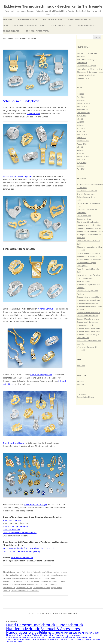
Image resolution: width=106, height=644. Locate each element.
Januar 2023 (81, 138)
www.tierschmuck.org (13, 520)
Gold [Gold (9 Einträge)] (57, 635)
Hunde (46, 578)
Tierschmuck (34, 591)
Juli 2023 (80, 119)
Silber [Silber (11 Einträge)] (96, 633)
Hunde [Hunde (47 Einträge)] (34, 629)
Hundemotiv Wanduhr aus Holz (89, 228)
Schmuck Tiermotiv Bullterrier (88, 328)
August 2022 (82, 144)
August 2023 (82, 116)
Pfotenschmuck (34, 114)
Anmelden (81, 366)
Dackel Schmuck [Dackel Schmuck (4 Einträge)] (55, 639)
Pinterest (80, 384)
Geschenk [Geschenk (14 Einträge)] (79, 633)
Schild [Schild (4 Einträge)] (47, 639)
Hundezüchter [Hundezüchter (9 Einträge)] (47, 635)
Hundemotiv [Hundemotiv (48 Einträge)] (17, 629)
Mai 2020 (80, 166)
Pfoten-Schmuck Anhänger (35, 504)
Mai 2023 (80, 125)
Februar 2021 (82, 160)
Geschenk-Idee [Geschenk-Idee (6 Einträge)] (54, 637)
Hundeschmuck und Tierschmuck (90, 231)
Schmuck (7, 591)
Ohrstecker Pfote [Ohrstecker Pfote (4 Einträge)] (80, 639)
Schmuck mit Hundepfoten (80, 19)
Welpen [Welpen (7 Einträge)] (77, 635)
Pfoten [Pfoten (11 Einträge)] (89, 633)
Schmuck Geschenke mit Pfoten (89, 297)
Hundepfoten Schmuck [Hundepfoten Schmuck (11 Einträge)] (19, 635)
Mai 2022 (80, 153)
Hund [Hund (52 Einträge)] (11, 625)
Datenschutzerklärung (86, 397)
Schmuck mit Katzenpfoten (37, 31)
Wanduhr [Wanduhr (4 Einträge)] (28, 639)
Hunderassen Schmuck (27, 19)
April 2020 (81, 169)
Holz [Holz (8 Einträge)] (62, 635)
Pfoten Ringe (52, 584)
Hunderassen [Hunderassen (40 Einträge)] (17, 632)
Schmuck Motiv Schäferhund (88, 319)
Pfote (45, 584)
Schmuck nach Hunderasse (87, 322)
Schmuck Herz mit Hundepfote (89, 300)
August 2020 (82, 163)
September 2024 (83, 103)
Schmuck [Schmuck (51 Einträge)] (47, 625)
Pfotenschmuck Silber (41, 588)
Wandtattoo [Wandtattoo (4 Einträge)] (18, 641)
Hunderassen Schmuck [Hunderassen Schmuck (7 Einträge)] (16, 637)
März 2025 (81, 100)
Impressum (81, 394)
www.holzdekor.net (12, 529)
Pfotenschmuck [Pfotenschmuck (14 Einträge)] (64, 633)
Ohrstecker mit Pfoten (18, 584)
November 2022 (83, 141)
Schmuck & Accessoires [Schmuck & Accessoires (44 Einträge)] (60, 629)
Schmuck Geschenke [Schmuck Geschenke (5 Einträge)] (14, 639)
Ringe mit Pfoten (83, 281)
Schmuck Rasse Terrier (86, 325)
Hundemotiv (21, 581)
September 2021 (83, 156)
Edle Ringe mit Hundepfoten (88, 222)
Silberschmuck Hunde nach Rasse (90, 72)
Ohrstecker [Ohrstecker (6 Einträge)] (64, 637)
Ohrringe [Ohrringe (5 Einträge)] (87, 637)
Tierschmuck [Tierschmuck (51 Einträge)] (28, 625)
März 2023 (81, 131)
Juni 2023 (80, 122)
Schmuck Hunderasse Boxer (88, 303)
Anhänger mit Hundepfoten (50, 575)
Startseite (7, 19)
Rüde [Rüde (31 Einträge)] (43, 632)
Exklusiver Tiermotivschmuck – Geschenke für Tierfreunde (53, 6)
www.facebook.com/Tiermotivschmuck (20, 533)
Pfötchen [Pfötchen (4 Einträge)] (89, 639)
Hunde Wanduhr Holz (87, 25)
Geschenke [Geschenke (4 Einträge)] (96, 639)
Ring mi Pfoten (56, 588)
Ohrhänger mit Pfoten (48, 581)
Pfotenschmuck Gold (24, 588)
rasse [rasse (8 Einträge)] (71, 635)
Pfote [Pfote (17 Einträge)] (51, 633)
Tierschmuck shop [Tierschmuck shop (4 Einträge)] (67, 639)
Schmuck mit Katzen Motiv (87, 316)
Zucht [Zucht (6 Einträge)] (45, 637)
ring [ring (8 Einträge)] (66, 635)
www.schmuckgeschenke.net (16, 526)
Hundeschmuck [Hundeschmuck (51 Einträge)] (69, 625)
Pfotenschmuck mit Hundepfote (89, 260)
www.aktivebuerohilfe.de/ (22, 558)
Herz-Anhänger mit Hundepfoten (18, 176)
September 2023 (83, 113)
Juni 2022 (80, 150)
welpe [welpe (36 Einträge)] (34, 632)
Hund (41, 578)
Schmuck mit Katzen (12, 31)
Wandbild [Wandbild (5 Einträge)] (80, 637)
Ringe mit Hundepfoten (53, 19)
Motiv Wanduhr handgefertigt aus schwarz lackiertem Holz (29, 548)
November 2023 (83, 110)
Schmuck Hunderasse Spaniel (88, 313)
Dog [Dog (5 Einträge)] (71, 637)
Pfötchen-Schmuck (46, 309)
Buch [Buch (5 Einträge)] (75, 637)
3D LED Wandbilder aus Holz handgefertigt (22, 551)
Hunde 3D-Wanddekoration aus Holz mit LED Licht (24, 25)
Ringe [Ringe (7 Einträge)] (29, 637)
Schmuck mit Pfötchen (20, 591)
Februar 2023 (82, 135)
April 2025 (81, 97)
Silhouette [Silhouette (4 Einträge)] (10, 641)
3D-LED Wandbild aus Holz (87, 191)
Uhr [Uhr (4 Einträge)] (23, 639)
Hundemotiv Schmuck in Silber (89, 225)
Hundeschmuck (33, 581)
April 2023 (81, 128)
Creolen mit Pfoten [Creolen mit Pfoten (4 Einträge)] (38, 639)
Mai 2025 (80, 94)
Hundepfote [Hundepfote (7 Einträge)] (37, 637)
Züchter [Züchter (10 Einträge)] (36, 635)
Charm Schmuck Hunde (86, 194)
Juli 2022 (80, 147)
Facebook (81, 381)
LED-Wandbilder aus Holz (62, 25)
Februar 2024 (82, 106)
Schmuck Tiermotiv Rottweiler (89, 331)
